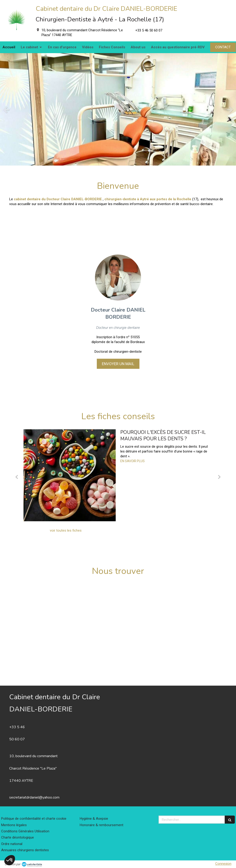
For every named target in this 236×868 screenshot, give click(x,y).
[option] (118, 109)
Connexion (223, 864)
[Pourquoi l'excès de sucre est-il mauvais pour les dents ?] (70, 475)
